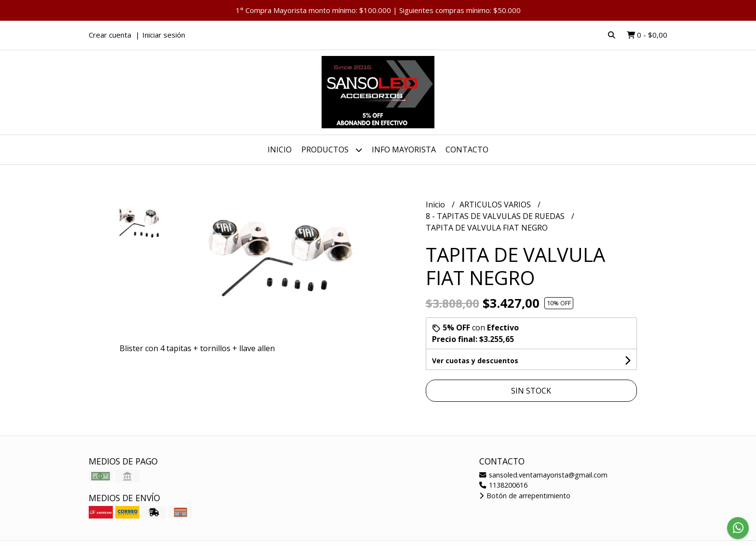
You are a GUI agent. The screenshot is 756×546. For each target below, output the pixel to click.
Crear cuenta (110, 35)
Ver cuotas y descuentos (475, 361)
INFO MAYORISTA (404, 150)
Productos (332, 150)
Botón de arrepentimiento (525, 496)
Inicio (280, 150)
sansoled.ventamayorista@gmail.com (543, 475)
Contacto (467, 150)
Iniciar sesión (164, 35)
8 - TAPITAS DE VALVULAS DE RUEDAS (496, 216)
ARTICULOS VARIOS (496, 205)
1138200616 (503, 485)
